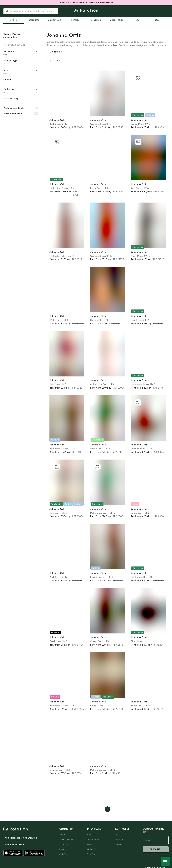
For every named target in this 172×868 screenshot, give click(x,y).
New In (14, 20)
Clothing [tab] (96, 20)
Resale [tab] (158, 20)
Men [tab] (137, 20)
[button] (21, 52)
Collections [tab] (55, 20)
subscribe (156, 849)
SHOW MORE (55, 52)
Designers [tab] (34, 20)
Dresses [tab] (75, 20)
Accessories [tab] (117, 20)
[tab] (14, 20)
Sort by (54, 61)
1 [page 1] (108, 809)
